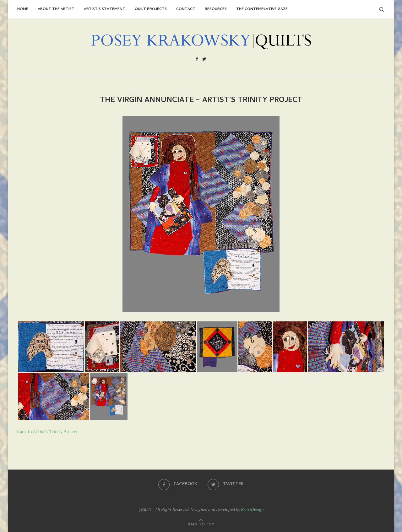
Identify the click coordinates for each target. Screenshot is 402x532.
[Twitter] (204, 60)
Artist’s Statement (105, 9)
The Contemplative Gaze (262, 9)
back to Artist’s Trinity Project (48, 431)
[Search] (382, 9)
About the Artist (56, 9)
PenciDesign (252, 509)
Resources (216, 9)
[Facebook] (197, 60)
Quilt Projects (151, 9)
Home (23, 9)
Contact (186, 9)
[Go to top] (201, 524)
